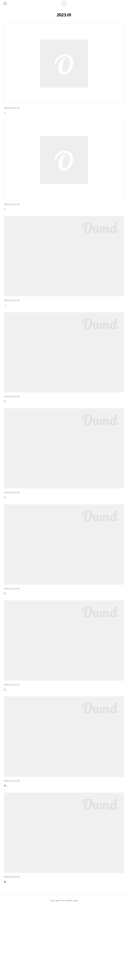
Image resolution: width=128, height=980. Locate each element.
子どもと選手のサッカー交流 (19, 741)
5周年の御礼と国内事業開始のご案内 (23, 846)
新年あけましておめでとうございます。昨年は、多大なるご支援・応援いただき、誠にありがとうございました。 (55, 956)
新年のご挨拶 (11, 951)
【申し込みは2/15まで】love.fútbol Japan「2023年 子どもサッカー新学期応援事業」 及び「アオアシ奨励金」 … (63, 323)
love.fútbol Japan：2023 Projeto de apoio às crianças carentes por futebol (42, 532)
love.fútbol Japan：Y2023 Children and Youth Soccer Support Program (41, 427)
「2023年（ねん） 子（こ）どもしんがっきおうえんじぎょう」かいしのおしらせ (47, 637)
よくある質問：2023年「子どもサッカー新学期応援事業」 (35, 218)
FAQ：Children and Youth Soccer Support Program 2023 (33, 113)
